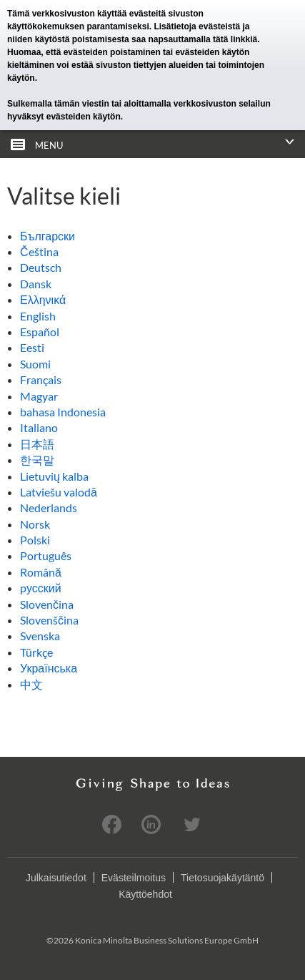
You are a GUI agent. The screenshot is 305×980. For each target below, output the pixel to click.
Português (46, 555)
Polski (35, 540)
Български (47, 236)
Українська (49, 668)
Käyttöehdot (145, 894)
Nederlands (49, 508)
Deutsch (41, 267)
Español (40, 332)
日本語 (37, 444)
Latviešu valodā (59, 492)
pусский (41, 588)
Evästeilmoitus (134, 878)
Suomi (35, 364)
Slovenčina (47, 604)
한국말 (37, 460)
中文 (31, 684)
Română (41, 572)
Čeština (39, 251)
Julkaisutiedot (56, 878)
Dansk (36, 284)
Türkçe (36, 652)
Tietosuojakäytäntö (222, 878)
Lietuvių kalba (54, 476)
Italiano (39, 427)
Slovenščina (49, 620)
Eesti (32, 347)
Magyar (39, 396)
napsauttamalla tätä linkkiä (202, 39)
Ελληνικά (43, 299)
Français (41, 379)
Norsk (35, 524)
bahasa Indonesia (63, 412)
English (38, 316)
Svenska (40, 636)
